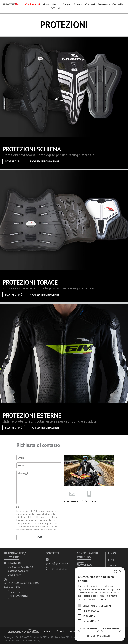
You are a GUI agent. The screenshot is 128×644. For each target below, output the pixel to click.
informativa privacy (44, 511)
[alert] (100, 604)
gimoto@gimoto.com (72, 501)
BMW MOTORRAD (84, 564)
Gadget (67, 4)
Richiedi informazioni (45, 161)
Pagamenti (9, 641)
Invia (39, 537)
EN (121, 4)
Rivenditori (114, 565)
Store (111, 560)
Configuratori (33, 4)
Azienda (78, 4)
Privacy (37, 641)
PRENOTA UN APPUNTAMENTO (19, 594)
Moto (46, 4)
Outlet (116, 4)
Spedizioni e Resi (24, 641)
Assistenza (104, 4)
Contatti (90, 4)
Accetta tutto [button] (89, 629)
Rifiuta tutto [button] (111, 629)
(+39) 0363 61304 (89, 501)
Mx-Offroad (55, 6)
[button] (100, 636)
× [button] (120, 572)
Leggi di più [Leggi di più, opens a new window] (102, 599)
